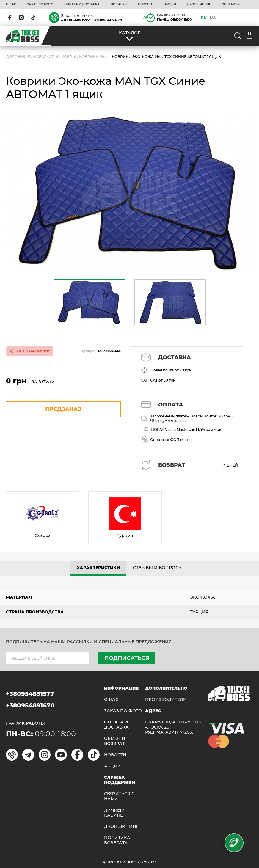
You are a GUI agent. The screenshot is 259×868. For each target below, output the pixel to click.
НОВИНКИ (119, 4)
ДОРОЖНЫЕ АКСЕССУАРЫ (32, 57)
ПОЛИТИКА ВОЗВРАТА (117, 840)
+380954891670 (109, 20)
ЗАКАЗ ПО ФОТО (40, 4)
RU (204, 18)
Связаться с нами (119, 796)
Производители (166, 700)
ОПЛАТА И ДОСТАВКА (82, 4)
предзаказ (63, 409)
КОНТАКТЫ (231, 4)
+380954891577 (75, 20)
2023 (152, 862)
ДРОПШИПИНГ (199, 4)
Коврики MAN (94, 57)
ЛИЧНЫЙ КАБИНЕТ (115, 813)
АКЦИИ (170, 4)
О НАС (11, 4)
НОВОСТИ (146, 4)
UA (213, 18)
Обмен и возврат (115, 741)
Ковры (69, 57)
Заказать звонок (77, 15)
